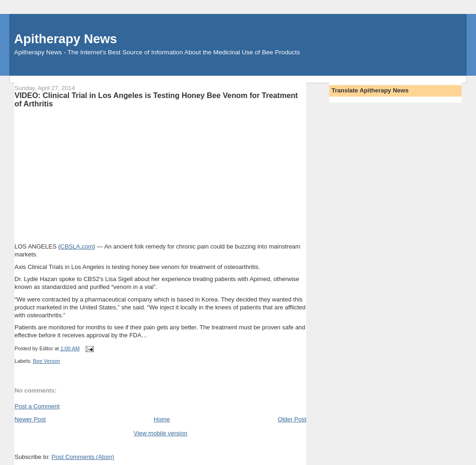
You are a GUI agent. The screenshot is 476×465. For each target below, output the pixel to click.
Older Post (292, 419)
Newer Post (30, 419)
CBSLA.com (77, 246)
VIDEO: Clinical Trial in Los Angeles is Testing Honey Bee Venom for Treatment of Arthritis (156, 99)
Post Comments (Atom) (83, 457)
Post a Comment (37, 406)
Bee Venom (46, 361)
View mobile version (161, 433)
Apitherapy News (65, 39)
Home (162, 419)
